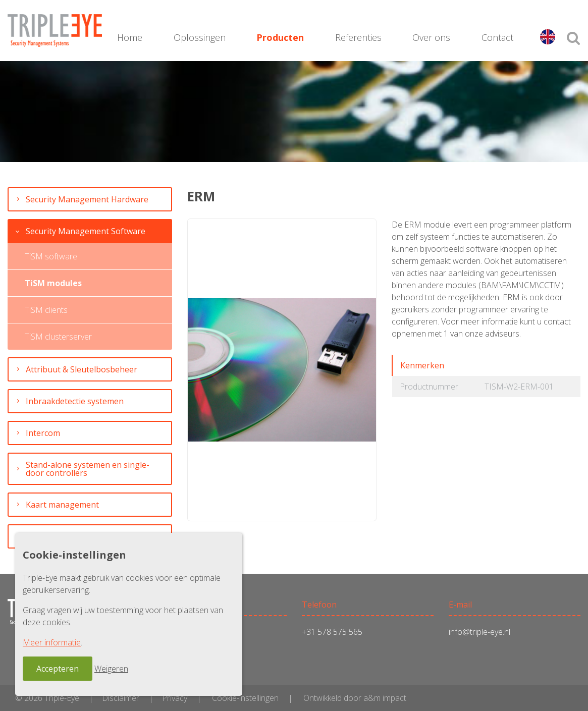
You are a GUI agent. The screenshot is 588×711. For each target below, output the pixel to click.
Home (130, 37)
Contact (498, 37)
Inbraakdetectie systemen (75, 401)
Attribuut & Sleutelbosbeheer (82, 369)
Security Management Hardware (87, 199)
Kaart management (62, 505)
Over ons (432, 37)
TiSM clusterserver (58, 337)
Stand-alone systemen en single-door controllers (88, 469)
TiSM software (51, 256)
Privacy (175, 698)
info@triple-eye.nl (479, 632)
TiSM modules (53, 283)
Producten (281, 37)
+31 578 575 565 (332, 632)
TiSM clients (46, 310)
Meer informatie (52, 642)
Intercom (43, 433)
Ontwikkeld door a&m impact (355, 698)
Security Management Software (86, 231)
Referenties (358, 37)
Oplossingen (200, 37)
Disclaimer (121, 698)
